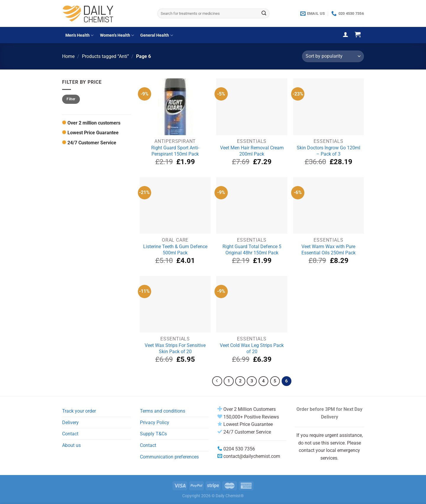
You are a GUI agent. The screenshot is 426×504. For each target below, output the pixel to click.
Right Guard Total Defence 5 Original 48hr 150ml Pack (252, 250)
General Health (156, 35)
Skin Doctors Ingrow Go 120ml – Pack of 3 (329, 151)
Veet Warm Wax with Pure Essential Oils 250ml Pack (329, 250)
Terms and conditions (163, 411)
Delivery (70, 423)
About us (71, 445)
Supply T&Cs (153, 434)
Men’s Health (79, 35)
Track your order (79, 411)
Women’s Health (117, 35)
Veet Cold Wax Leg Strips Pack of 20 (252, 348)
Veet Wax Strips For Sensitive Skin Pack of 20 (175, 348)
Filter (71, 99)
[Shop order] (333, 56)
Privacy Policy (155, 423)
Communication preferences (169, 457)
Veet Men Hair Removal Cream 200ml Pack (252, 151)
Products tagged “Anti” (105, 56)
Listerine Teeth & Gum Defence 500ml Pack (175, 250)
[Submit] (264, 14)
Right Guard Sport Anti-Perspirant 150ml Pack (175, 151)
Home (68, 56)
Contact (70, 434)
